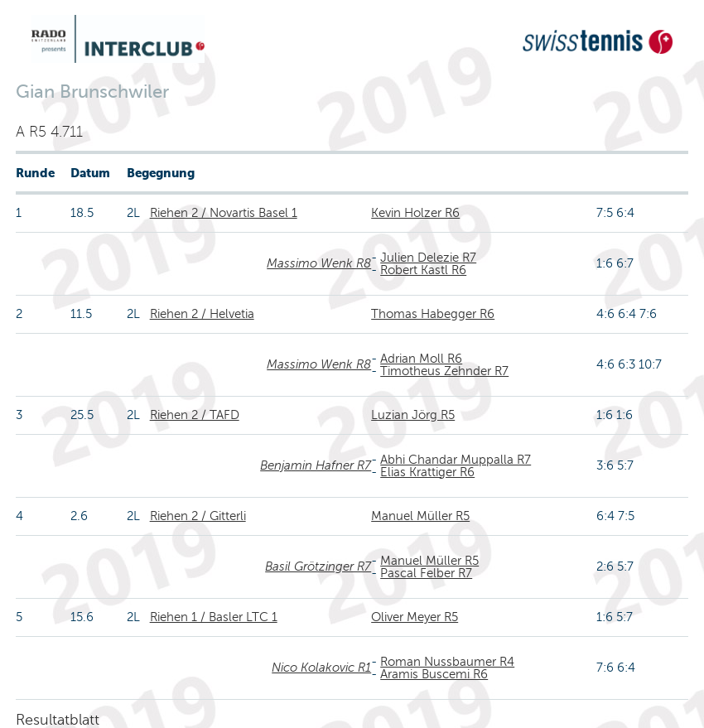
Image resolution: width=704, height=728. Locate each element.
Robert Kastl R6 (423, 270)
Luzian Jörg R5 (413, 415)
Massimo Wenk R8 (319, 263)
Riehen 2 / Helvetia (202, 314)
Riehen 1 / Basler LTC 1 (214, 617)
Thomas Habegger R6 (433, 314)
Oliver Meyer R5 (415, 617)
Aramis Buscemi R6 (434, 674)
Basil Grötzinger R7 (318, 566)
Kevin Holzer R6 (415, 213)
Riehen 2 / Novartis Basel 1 (224, 213)
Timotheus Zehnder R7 (444, 371)
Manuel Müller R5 (420, 516)
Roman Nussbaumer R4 (447, 662)
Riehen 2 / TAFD (195, 415)
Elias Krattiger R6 (427, 472)
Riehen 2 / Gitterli (198, 516)
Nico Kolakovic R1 (321, 668)
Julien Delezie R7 (428, 258)
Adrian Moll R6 (421, 359)
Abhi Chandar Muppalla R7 (456, 460)
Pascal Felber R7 (426, 573)
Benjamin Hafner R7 (316, 465)
